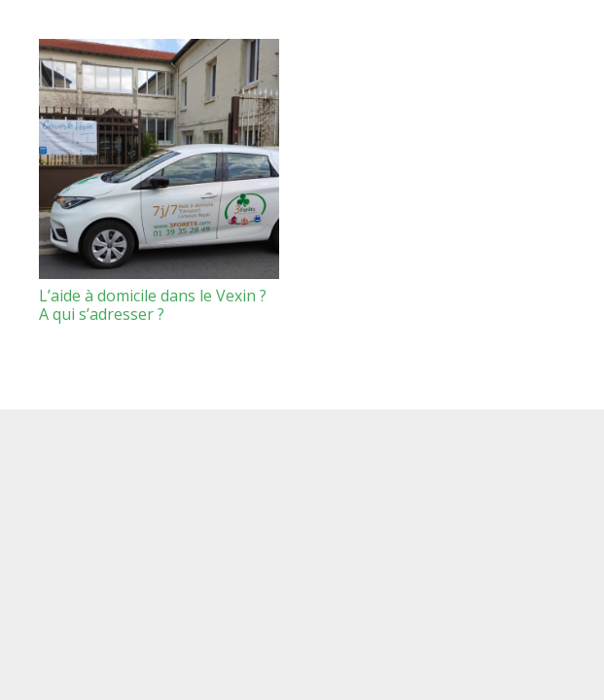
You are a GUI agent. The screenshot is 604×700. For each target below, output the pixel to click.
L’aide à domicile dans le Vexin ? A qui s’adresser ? (153, 305)
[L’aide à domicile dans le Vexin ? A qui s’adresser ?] (159, 159)
